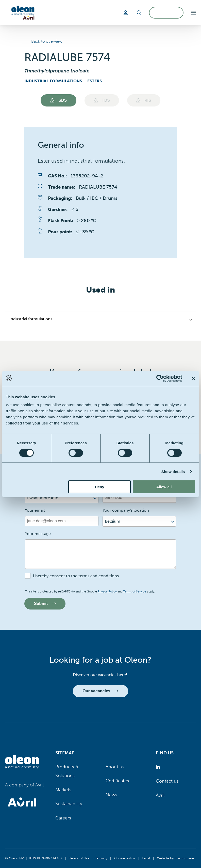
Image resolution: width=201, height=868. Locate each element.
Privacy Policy (107, 591)
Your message (38, 534)
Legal (146, 858)
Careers (63, 818)
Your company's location (126, 510)
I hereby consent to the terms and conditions (76, 576)
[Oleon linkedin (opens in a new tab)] (159, 767)
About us (115, 767)
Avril (160, 795)
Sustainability (69, 804)
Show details (173, 471)
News (111, 795)
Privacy (102, 858)
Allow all (164, 487)
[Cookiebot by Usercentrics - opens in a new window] (160, 378)
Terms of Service (135, 591)
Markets (63, 790)
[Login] (126, 13)
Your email (35, 510)
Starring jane (184, 858)
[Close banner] (193, 378)
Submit (45, 604)
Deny (100, 487)
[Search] (139, 13)
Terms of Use (79, 858)
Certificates (117, 781)
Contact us (167, 781)
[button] (194, 13)
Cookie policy (124, 858)
